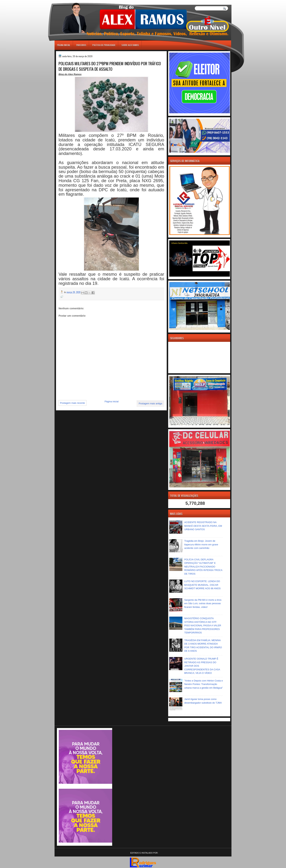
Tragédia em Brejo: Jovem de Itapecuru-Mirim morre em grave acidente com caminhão (201, 544)
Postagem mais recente (73, 403)
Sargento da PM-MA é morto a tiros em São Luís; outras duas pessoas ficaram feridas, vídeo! (203, 603)
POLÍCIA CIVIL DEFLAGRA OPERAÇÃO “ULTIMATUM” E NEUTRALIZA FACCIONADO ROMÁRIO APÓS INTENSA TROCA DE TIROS (203, 567)
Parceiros (81, 45)
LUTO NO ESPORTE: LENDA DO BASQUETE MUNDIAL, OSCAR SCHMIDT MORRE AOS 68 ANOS (202, 585)
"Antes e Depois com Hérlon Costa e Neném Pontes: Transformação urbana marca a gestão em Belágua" (203, 684)
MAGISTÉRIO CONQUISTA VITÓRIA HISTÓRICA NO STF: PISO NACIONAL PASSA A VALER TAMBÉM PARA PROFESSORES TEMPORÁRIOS (203, 625)
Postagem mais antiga (150, 403)
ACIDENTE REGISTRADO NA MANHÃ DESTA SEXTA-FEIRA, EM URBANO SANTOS (203, 526)
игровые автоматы (71, 2)
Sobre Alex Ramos (130, 45)
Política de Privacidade (104, 45)
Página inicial (64, 45)
